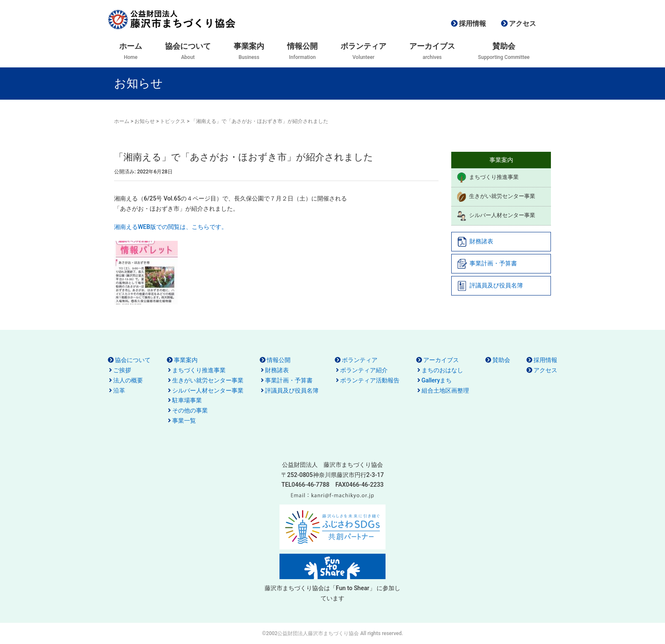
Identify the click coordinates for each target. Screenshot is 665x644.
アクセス (522, 24)
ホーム (122, 121)
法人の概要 (128, 380)
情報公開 (279, 360)
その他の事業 (190, 410)
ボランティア (360, 360)
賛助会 (501, 360)
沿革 (119, 390)
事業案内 (186, 360)
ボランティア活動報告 (370, 380)
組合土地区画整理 (445, 390)
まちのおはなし (442, 370)
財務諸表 (475, 242)
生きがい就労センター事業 (496, 197)
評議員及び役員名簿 (490, 286)
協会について (133, 360)
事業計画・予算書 (487, 264)
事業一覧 (184, 421)
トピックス (173, 121)
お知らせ (145, 121)
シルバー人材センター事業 (496, 216)
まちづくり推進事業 (488, 178)
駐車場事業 (187, 400)
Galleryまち (437, 380)
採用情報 (472, 24)
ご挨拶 (122, 370)
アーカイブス (441, 360)
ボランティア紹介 (364, 370)
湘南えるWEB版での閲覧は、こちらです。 (171, 227)
